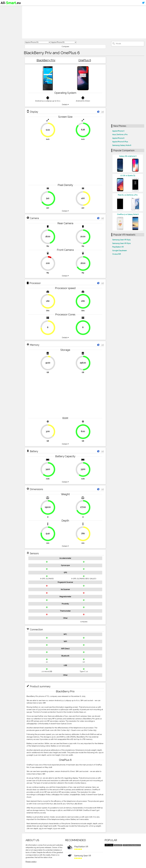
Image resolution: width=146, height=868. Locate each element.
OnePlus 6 (85, 60)
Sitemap (5, 25)
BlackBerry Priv (46, 60)
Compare (65, 47)
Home (4, 8)
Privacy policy (31, 862)
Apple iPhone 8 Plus (120, 142)
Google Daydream (120, 251)
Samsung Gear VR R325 (121, 240)
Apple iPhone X (118, 131)
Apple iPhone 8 (118, 138)
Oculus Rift (117, 254)
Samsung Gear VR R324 (121, 243)
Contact (5, 21)
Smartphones (8, 12)
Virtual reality (8, 16)
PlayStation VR (118, 247)
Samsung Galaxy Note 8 (122, 145)
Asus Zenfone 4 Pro (120, 135)
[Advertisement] (84, 22)
